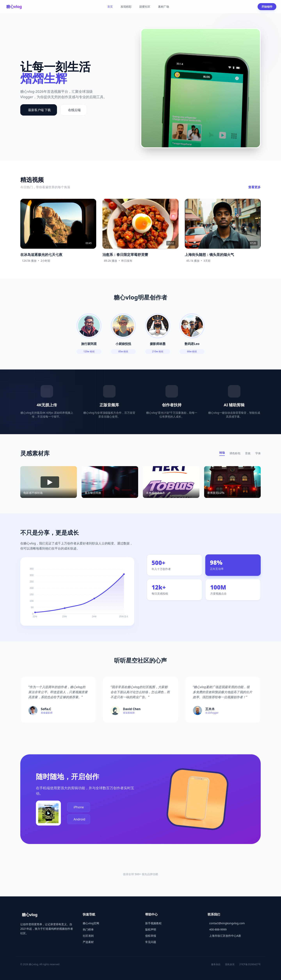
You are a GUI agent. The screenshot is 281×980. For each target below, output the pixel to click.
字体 (258, 453)
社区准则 (88, 936)
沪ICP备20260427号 (250, 964)
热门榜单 (88, 929)
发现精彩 (126, 7)
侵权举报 (151, 936)
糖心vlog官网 (91, 923)
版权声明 (151, 929)
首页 (110, 7)
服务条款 (216, 964)
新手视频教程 (153, 923)
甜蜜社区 (145, 7)
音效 (248, 453)
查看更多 (254, 187)
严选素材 (88, 942)
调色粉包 (235, 453)
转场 (222, 453)
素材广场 (164, 7)
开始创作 (267, 7)
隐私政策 (230, 964)
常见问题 (151, 942)
